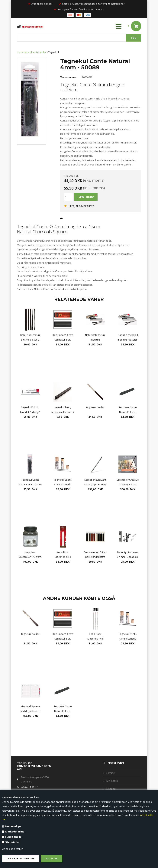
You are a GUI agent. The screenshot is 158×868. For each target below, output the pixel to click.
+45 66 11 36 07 (29, 787)
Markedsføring (15, 832)
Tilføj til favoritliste (79, 206)
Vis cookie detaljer (12, 849)
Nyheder (111, 789)
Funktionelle (13, 837)
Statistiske (12, 842)
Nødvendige (13, 826)
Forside (111, 773)
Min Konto (112, 781)
